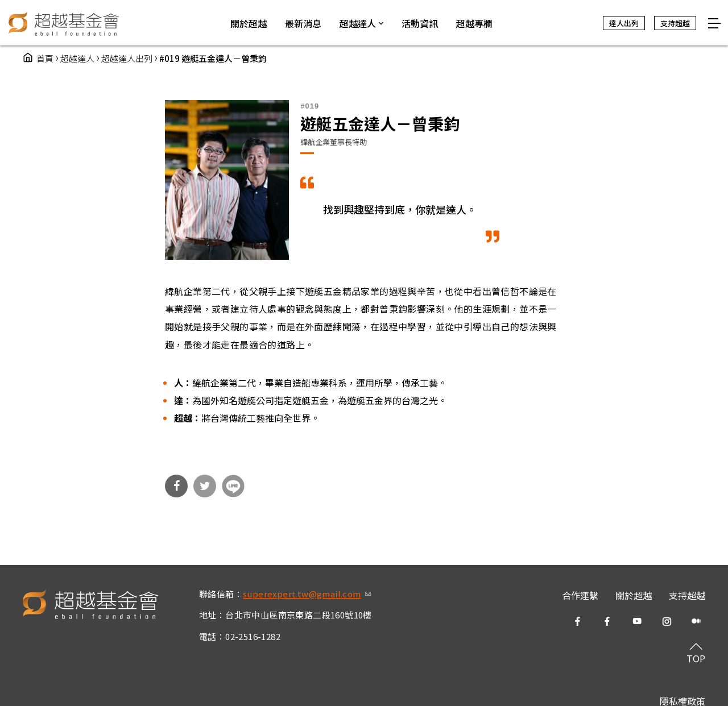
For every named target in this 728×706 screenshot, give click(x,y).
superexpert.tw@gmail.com (307, 594)
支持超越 (687, 595)
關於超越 (634, 595)
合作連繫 (580, 595)
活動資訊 (420, 23)
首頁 (45, 58)
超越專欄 (474, 23)
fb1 (578, 621)
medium (696, 621)
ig (667, 621)
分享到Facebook (176, 486)
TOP (696, 658)
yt (637, 621)
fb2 (607, 621)
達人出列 (624, 23)
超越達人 (77, 58)
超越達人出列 (127, 58)
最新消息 (303, 23)
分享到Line (233, 486)
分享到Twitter (205, 486)
